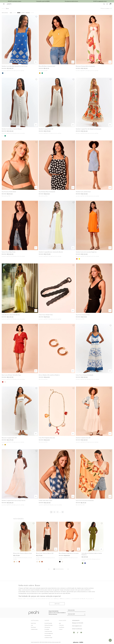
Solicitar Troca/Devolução (77, 629)
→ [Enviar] (85, 614)
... (60, 512)
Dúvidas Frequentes (48, 623)
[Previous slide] (49, 569)
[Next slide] (68, 569)
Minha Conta (61, 625)
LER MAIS (57, 604)
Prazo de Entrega (48, 635)
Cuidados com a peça (48, 637)
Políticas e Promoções (48, 625)
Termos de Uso (47, 627)
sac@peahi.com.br (78, 626)
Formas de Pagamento (49, 633)
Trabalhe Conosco (34, 629)
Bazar (7, 8)
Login (60, 623)
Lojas (32, 625)
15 (63, 512)
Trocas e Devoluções (48, 631)
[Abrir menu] (4, 4)
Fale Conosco (33, 627)
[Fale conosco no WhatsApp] (110, 640)
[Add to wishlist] (36, 17)
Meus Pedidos (61, 627)
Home (3, 8)
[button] (3, 73)
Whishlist (61, 629)
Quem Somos (33, 623)
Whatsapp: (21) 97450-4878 (78, 623)
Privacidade (47, 629)
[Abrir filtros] (106, 8)
